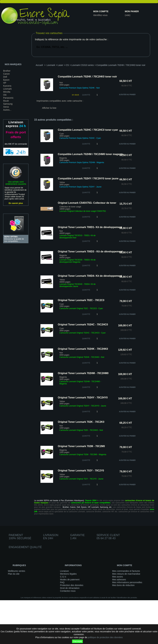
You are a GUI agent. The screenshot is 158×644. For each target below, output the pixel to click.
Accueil (39, 65)
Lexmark (7, 89)
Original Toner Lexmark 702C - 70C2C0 (81, 300)
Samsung (8, 104)
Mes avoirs (118, 577)
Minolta (7, 92)
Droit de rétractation (70, 588)
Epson (6, 80)
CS (67, 65)
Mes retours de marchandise (126, 574)
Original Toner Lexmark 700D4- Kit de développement (90, 276)
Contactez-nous (68, 591)
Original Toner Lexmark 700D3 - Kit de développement (90, 252)
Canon (6, 74)
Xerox (6, 107)
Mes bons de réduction (123, 585)
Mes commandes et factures (126, 571)
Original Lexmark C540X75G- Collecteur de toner (87, 203)
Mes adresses (119, 580)
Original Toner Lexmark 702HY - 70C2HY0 (83, 398)
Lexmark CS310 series (83, 65)
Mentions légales (68, 574)
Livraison (64, 571)
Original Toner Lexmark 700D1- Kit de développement (90, 227)
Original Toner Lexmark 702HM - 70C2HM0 (83, 373)
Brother (7, 71)
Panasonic (8, 98)
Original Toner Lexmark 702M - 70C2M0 (81, 446)
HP (5, 83)
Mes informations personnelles (127, 582)
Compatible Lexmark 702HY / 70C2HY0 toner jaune (88, 179)
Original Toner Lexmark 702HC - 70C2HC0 (83, 325)
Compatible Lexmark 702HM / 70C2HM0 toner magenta (90, 154)
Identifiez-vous (100, 15)
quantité (86, 144)
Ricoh (6, 101)
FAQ (62, 582)
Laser (60, 65)
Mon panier (132, 11)
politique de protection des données (105, 637)
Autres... (7, 110)
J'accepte (77, 641)
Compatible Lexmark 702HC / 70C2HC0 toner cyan (88, 130)
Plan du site (14, 574)
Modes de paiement (70, 580)
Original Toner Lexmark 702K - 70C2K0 (81, 422)
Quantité (86, 95)
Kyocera (7, 86)
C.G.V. (63, 577)
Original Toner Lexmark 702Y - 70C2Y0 (81, 471)
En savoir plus (16, 203)
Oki (5, 95)
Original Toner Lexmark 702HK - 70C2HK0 (83, 349)
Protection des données (72, 585)
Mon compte (101, 11)
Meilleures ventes (17, 571)
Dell (5, 77)
